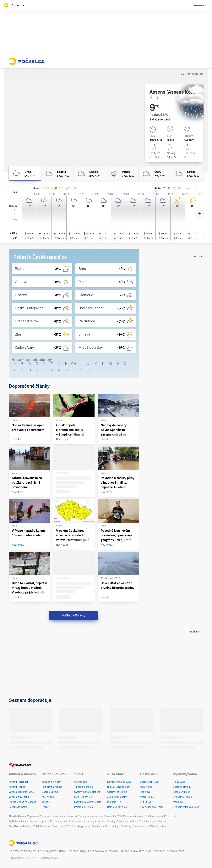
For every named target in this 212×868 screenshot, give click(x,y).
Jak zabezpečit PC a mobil (162, 816)
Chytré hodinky (141, 826)
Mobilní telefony (41, 826)
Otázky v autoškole (117, 792)
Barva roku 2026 (113, 816)
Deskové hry (112, 826)
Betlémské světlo (18, 807)
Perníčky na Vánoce (52, 787)
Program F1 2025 (84, 807)
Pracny (45, 807)
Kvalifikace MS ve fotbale (88, 802)
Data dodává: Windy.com (103, 851)
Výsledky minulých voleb (186, 807)
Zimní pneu (98, 826)
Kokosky (46, 802)
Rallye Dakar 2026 (117, 807)
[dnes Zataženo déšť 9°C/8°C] (25, 173)
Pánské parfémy (159, 826)
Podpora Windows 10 (135, 816)
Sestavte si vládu (182, 787)
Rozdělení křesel (182, 792)
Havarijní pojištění (96, 821)
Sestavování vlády (150, 782)
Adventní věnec (17, 787)
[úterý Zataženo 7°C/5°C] (155, 173)
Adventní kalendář (18, 782)
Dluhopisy (163, 821)
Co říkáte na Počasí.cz (22, 851)
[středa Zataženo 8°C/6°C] (187, 173)
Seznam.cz (199, 5)
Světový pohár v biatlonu (87, 792)
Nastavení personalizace (169, 851)
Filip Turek (145, 802)
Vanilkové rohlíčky (51, 782)
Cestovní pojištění (39, 821)
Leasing (111, 821)
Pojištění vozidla (59, 821)
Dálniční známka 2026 (119, 782)
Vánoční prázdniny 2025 (22, 792)
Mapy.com (32, 816)
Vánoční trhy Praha (19, 797)
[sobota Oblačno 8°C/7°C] (57, 173)
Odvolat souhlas (141, 851)
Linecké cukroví (50, 792)
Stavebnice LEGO (61, 826)
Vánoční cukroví (68, 816)
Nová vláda (146, 787)
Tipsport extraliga (84, 787)
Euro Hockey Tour (84, 797)
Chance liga (81, 782)
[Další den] (200, 213)
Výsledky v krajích (182, 797)
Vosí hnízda (48, 797)
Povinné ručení (77, 821)
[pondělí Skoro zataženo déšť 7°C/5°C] (122, 173)
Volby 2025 (179, 782)
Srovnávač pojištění (128, 821)
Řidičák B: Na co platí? (119, 787)
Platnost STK (114, 802)
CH (74, 364)
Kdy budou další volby (152, 807)
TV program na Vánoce (91, 816)
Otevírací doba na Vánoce (22, 802)
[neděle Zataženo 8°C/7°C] (90, 173)
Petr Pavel (146, 792)
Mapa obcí (179, 802)
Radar (125, 851)
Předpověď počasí (49, 816)
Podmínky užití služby (52, 851)
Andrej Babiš (147, 797)
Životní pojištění (148, 821)
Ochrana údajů (77, 851)
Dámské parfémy (81, 826)
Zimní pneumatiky (117, 797)
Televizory (126, 826)
